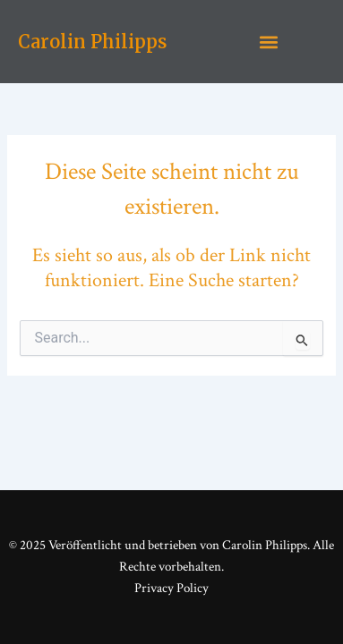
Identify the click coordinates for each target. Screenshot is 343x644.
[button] (269, 42)
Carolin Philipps (92, 42)
